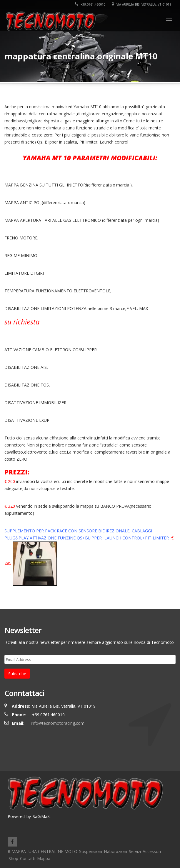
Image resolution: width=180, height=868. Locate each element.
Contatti (28, 858)
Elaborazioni (115, 851)
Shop (13, 858)
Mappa (44, 858)
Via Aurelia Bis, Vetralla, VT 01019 (141, 4)
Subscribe (17, 674)
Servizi (135, 851)
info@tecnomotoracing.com (58, 723)
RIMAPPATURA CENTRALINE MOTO (42, 851)
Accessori (152, 851)
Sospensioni (91, 851)
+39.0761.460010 (90, 4)
